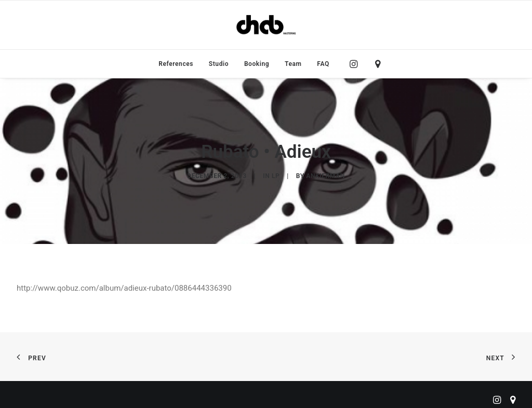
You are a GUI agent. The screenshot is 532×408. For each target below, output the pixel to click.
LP (276, 174)
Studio (219, 64)
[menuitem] (176, 64)
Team (293, 64)
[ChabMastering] (266, 25)
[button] (356, 64)
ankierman (325, 174)
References (176, 64)
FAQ (323, 64)
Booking (257, 64)
